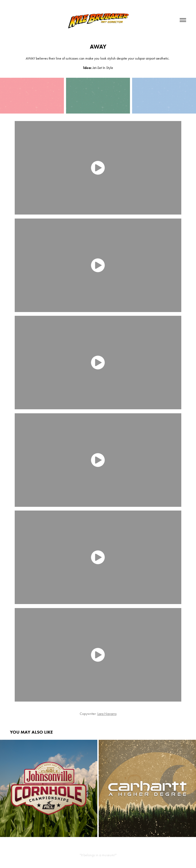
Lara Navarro (107, 714)
